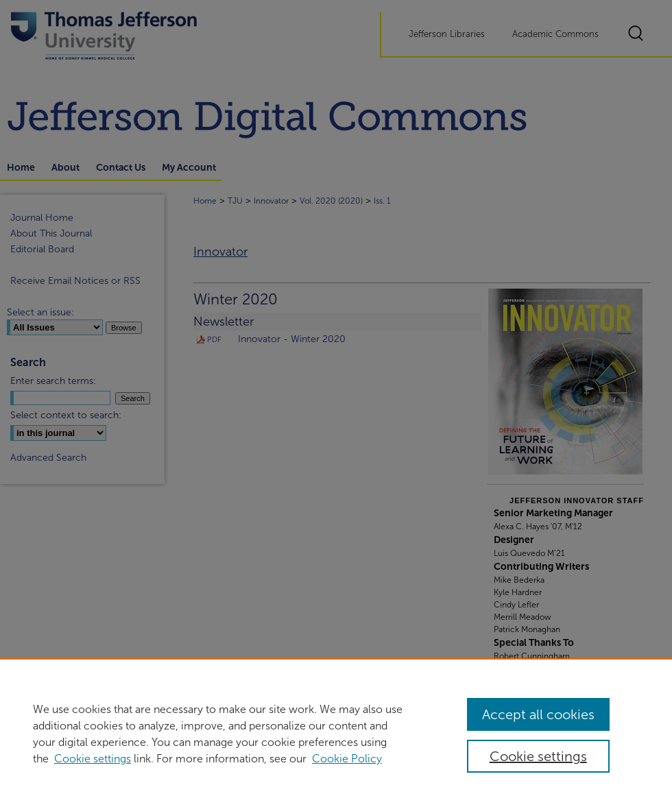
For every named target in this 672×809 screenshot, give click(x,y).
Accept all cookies (538, 714)
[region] (336, 734)
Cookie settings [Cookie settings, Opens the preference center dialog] (538, 756)
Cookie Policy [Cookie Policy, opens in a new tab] (347, 759)
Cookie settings (93, 759)
